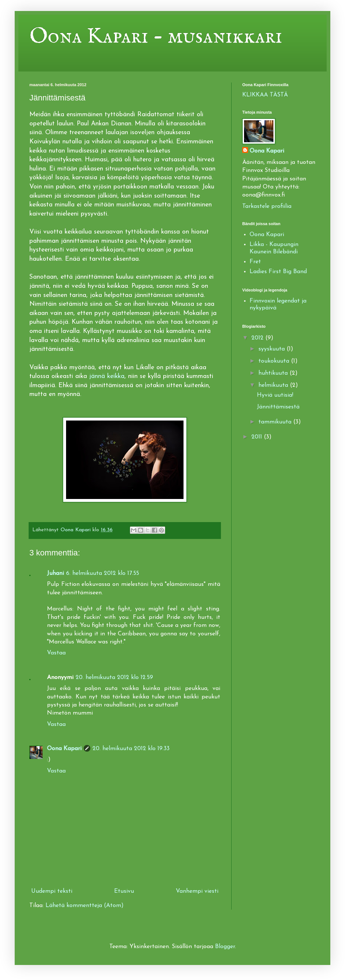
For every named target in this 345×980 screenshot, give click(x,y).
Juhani (55, 573)
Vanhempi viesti (197, 891)
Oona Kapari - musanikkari (156, 37)
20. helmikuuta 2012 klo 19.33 (131, 749)
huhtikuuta (274, 373)
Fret (255, 262)
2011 (258, 437)
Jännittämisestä (278, 407)
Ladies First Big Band (278, 272)
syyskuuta (273, 349)
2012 (258, 338)
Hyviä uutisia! (275, 395)
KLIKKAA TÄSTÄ (265, 95)
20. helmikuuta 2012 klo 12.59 (114, 678)
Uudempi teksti (52, 891)
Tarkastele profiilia (267, 206)
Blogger (225, 947)
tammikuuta (276, 422)
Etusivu (124, 891)
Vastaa (56, 653)
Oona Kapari (64, 749)
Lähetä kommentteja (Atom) (85, 906)
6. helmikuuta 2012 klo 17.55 (103, 573)
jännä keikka (107, 376)
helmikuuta (274, 385)
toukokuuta (275, 361)
